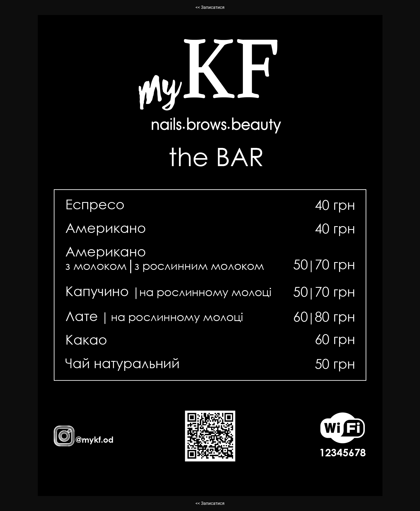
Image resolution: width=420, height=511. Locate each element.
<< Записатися (210, 7)
